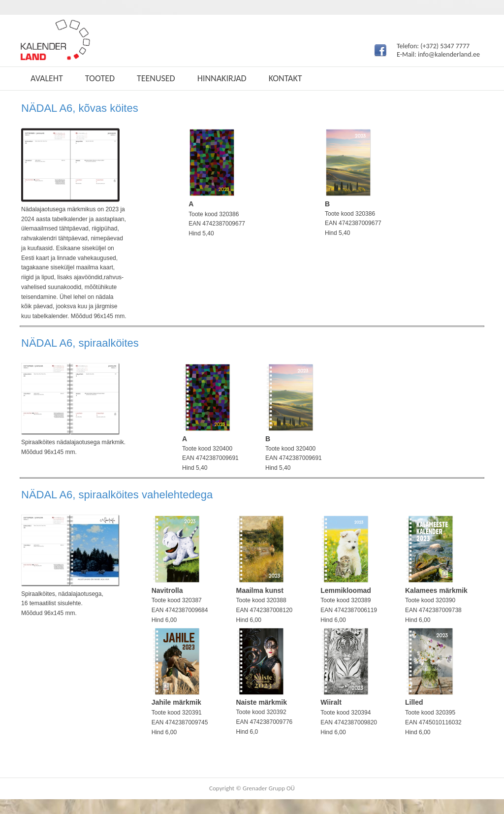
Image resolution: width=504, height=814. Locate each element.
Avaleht (47, 78)
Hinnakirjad (222, 78)
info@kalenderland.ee (449, 54)
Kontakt (285, 78)
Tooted (100, 78)
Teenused (156, 78)
